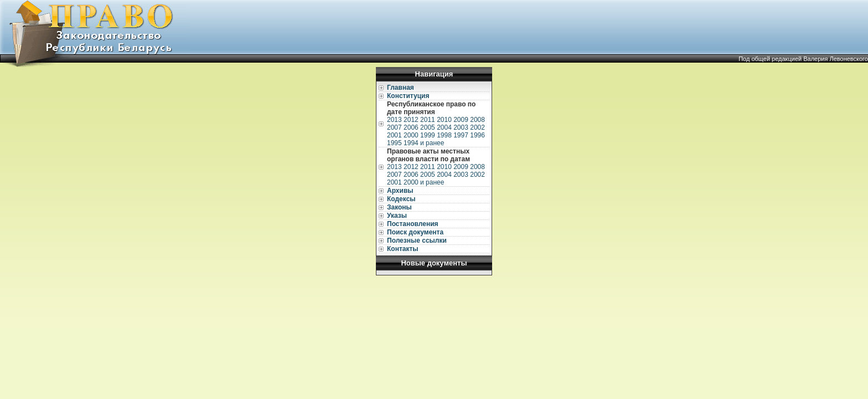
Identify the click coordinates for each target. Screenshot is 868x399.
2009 (461, 120)
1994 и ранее (424, 143)
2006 (411, 127)
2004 (444, 127)
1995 (394, 143)
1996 (477, 135)
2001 (394, 135)
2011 (428, 120)
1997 (461, 135)
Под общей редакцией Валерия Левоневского (803, 59)
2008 (477, 120)
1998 (444, 135)
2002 (477, 127)
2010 (444, 120)
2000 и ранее (424, 182)
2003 (461, 127)
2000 (411, 135)
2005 (428, 127)
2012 (411, 120)
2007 (394, 127)
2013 (394, 120)
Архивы (400, 191)
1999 (428, 135)
